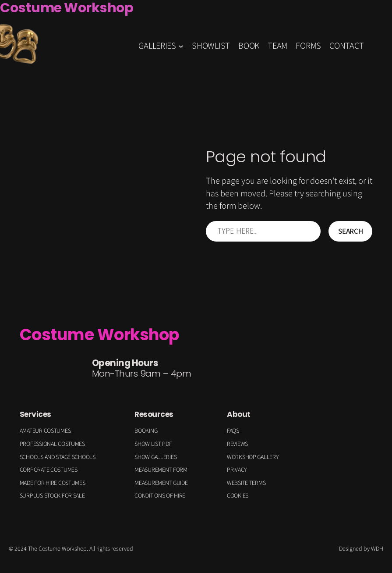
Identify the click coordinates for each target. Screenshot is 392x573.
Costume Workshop (99, 335)
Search (350, 231)
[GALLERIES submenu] (181, 46)
